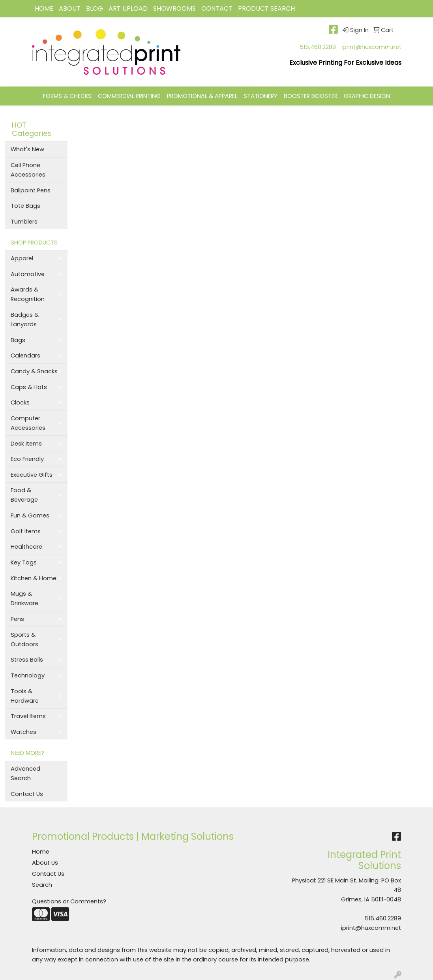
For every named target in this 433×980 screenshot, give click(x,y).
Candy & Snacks (34, 371)
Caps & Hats (29, 387)
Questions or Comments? (69, 901)
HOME (44, 8)
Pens (17, 619)
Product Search (266, 8)
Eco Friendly (27, 459)
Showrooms (174, 8)
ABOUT (70, 8)
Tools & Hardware (25, 696)
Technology (28, 675)
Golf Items (26, 531)
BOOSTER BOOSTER (311, 96)
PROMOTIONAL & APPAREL (202, 96)
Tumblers (24, 222)
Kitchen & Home (34, 578)
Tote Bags (25, 206)
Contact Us (27, 794)
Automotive (28, 274)
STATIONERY (261, 96)
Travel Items (28, 716)
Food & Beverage (24, 495)
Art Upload (128, 8)
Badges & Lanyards (25, 320)
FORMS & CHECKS (67, 96)
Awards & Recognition (28, 294)
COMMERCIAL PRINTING (129, 96)
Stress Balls (27, 660)
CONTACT (217, 8)
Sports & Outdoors (24, 640)
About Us (45, 863)
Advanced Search (25, 773)
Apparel (22, 258)
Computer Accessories (28, 423)
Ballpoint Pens (31, 190)
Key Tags (24, 562)
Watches (23, 732)
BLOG (95, 8)
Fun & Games (30, 515)
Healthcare (26, 547)
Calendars (25, 356)
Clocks (20, 403)
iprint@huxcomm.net (371, 47)
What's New (27, 149)
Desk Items (26, 444)
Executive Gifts (32, 475)
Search (42, 885)
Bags (18, 340)
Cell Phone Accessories (28, 170)
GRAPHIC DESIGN (367, 96)
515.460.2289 (318, 47)
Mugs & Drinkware (24, 598)
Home (41, 852)
